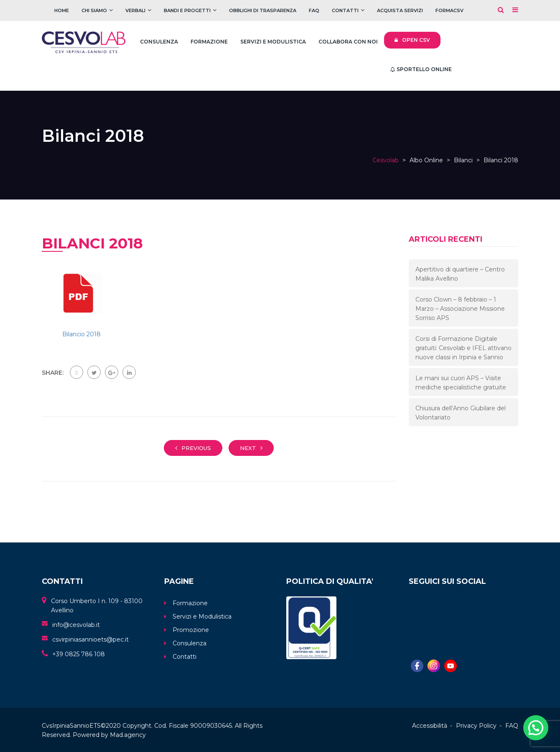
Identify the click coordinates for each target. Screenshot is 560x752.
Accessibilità (430, 726)
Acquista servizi (400, 10)
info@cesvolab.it (76, 625)
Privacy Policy (476, 726)
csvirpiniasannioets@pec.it (90, 639)
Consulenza (159, 42)
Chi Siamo (94, 10)
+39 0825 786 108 (79, 654)
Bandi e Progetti (187, 10)
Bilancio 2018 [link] (81, 334)
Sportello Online (421, 69)
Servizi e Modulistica (273, 42)
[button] (536, 728)
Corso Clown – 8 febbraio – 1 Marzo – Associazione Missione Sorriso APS (460, 309)
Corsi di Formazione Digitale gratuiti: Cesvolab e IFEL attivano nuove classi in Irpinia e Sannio (463, 348)
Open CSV (412, 40)
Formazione (209, 42)
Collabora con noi (348, 42)
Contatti (345, 10)
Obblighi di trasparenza (263, 10)
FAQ (314, 10)
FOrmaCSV (449, 10)
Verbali (135, 10)
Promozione (191, 630)
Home (62, 10)
